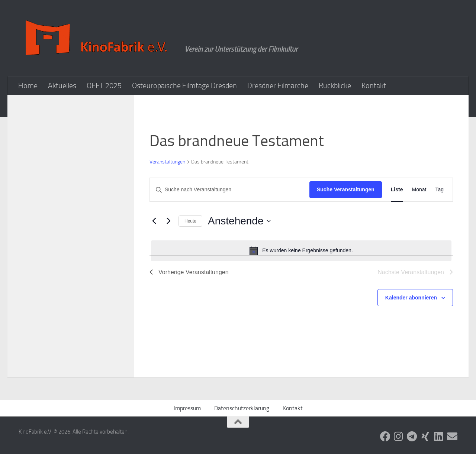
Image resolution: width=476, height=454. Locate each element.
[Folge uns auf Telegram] (412, 437)
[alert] (301, 251)
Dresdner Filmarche (278, 85)
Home (28, 85)
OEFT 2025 (104, 85)
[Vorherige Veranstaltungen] (154, 221)
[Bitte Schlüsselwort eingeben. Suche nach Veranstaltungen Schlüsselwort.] (230, 190)
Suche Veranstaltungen (346, 189)
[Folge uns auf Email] (452, 437)
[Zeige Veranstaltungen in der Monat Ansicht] (419, 190)
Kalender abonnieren (411, 298)
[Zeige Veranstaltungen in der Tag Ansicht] (439, 190)
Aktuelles (62, 85)
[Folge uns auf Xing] (425, 437)
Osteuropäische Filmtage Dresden (184, 85)
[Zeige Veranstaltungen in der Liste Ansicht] (397, 190)
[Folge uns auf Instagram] (399, 437)
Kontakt (374, 85)
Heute (190, 221)
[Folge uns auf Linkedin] (439, 437)
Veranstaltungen (167, 162)
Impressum (187, 408)
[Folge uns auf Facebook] (385, 437)
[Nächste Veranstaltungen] (168, 221)
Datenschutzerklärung (242, 408)
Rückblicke (335, 85)
